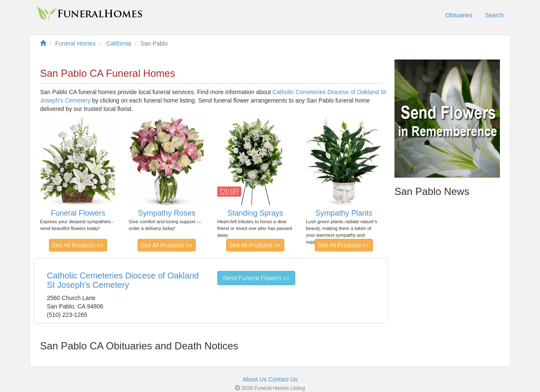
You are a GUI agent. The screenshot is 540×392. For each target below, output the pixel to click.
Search (494, 15)
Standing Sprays (255, 213)
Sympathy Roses (167, 213)
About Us (255, 379)
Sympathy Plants (344, 213)
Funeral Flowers (78, 213)
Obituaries (459, 15)
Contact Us (283, 379)
